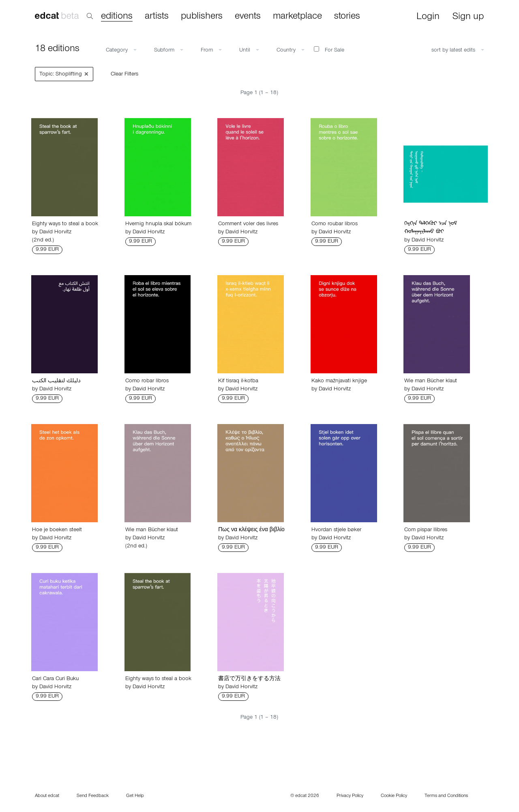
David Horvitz (55, 233)
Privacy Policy (350, 796)
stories (347, 17)
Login (428, 17)
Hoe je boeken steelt (57, 530)
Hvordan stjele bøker (336, 530)
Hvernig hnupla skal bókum (158, 224)
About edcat (47, 796)
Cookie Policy (394, 796)
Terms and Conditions (446, 796)
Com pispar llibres (426, 530)
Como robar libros (147, 381)
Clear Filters (124, 75)
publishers (202, 17)
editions (117, 17)
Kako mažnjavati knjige (339, 381)
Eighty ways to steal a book (65, 224)
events (248, 17)
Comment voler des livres (248, 224)
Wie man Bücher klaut (431, 381)
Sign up (468, 17)
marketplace (297, 17)
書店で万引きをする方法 (249, 679)
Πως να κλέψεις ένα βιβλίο (251, 530)
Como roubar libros (335, 224)
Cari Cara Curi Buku (55, 679)
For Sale (329, 50)
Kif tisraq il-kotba (238, 381)
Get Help (135, 796)
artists (157, 17)
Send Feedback (93, 796)
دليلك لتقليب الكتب (56, 381)
